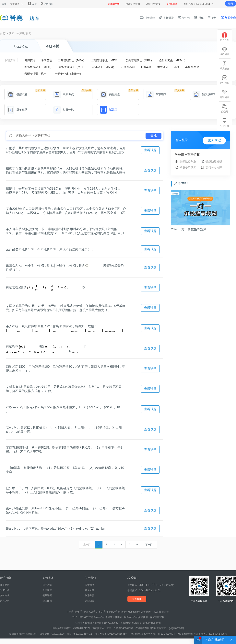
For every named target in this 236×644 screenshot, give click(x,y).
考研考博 (52, 46)
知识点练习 (204, 94)
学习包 (184, 18)
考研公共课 (192, 67)
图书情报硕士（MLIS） (39, 67)
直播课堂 (166, 18)
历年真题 (17, 110)
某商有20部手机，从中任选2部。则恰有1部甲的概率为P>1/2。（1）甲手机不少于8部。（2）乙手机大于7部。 (64, 450)
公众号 (225, 108)
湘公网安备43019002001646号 (111, 634)
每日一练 (64, 110)
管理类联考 (24, 34)
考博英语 (30, 60)
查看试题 (150, 150)
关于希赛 (90, 585)
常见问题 (90, 590)
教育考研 (163, 67)
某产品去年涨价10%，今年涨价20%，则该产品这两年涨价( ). (50, 249)
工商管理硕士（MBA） (72, 60)
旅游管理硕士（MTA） (72, 67)
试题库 (109, 110)
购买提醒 (5, 601)
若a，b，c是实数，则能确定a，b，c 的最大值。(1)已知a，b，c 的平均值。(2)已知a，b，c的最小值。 (64, 429)
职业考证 (21, 46)
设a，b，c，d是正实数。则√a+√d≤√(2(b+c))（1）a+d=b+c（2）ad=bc (55, 529)
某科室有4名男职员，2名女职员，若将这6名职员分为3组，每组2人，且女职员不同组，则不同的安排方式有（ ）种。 (64, 389)
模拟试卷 (17, 94)
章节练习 (156, 94)
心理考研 (146, 67)
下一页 (149, 545)
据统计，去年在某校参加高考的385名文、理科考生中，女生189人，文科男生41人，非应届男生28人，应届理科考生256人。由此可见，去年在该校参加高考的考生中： (65, 191)
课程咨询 (225, 51)
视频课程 (147, 18)
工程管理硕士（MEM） (106, 60)
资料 (212, 18)
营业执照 (90, 601)
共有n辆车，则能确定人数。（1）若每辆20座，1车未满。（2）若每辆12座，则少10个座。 (65, 470)
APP (32, 4)
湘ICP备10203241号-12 (80, 634)
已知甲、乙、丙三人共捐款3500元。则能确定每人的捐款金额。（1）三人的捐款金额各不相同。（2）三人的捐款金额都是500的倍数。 (65, 490)
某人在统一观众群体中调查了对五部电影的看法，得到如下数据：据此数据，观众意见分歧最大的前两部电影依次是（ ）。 (65, 328)
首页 (4, 4)
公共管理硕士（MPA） (140, 60)
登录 (230, 4)
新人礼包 (225, 37)
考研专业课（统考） (37, 74)
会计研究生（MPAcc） (173, 60)
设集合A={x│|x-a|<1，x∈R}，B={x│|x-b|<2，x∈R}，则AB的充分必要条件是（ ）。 (65, 267)
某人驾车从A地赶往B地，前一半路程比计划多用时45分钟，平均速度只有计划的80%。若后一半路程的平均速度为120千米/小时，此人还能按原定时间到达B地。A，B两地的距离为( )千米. (66, 231)
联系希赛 (90, 595)
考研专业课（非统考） (69, 74)
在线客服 (137, 599)
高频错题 (110, 94)
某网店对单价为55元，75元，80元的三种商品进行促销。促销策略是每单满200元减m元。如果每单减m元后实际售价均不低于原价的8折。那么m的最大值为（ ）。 (65, 308)
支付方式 (5, 595)
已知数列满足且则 (53, 348)
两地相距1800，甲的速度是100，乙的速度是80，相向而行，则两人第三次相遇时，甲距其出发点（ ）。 (66, 369)
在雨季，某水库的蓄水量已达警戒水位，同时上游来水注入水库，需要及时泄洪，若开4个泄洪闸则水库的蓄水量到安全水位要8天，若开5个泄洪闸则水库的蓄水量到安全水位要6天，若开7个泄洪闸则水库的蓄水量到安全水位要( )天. (66, 150)
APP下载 (5, 590)
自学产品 (47, 585)
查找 (154, 136)
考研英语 (47, 60)
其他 (177, 67)
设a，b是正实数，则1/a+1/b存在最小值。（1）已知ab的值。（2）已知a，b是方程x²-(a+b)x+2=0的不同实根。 (66, 510)
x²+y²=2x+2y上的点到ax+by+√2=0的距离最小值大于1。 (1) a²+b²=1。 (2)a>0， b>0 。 (64, 409)
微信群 (47, 4)
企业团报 (47, 601)
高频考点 (64, 94)
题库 (199, 18)
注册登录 (5, 585)
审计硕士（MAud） (104, 67)
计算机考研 (128, 67)
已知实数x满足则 (46, 288)
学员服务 (225, 65)
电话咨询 (225, 94)
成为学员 (214, 141)
